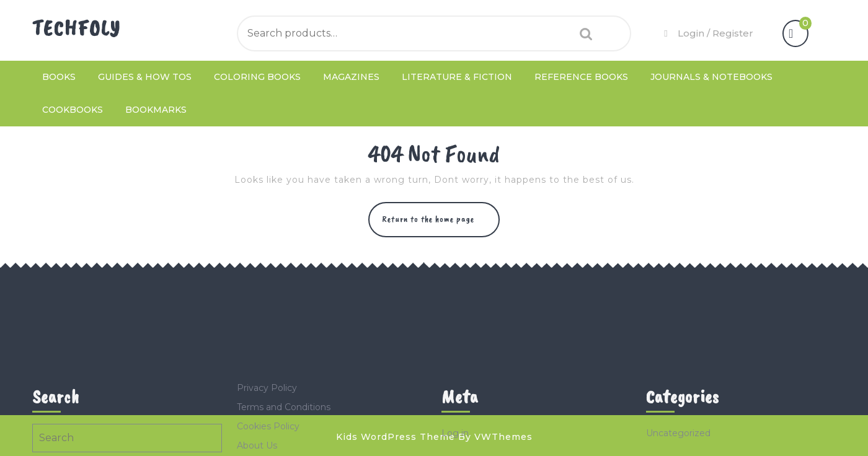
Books (59, 77)
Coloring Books (257, 77)
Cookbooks (73, 110)
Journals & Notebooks (711, 77)
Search (583, 34)
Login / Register (707, 33)
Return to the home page (441, 225)
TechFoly (77, 28)
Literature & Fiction (457, 77)
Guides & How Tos (145, 77)
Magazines (351, 77)
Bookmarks (156, 110)
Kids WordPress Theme (396, 437)
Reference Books (581, 77)
